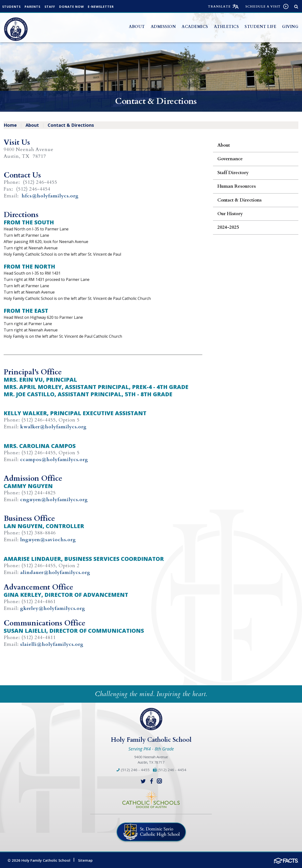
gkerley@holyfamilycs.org (53, 608)
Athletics (226, 27)
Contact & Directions (71, 125)
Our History (230, 214)
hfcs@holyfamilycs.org (50, 196)
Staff (53, 7)
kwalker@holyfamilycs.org (54, 427)
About (137, 27)
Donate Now (76, 7)
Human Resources (237, 186)
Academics (195, 27)
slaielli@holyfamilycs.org (52, 644)
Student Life (260, 27)
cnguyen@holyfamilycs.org (54, 499)
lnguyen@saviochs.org (49, 539)
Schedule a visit (263, 7)
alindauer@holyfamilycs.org (56, 572)
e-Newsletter (107, 7)
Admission (163, 27)
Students (12, 7)
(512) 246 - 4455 (133, 769)
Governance (230, 159)
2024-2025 (228, 227)
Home (10, 125)
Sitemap (85, 859)
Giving (290, 27)
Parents (35, 7)
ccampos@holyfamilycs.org (54, 459)
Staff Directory (233, 173)
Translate (219, 7)
